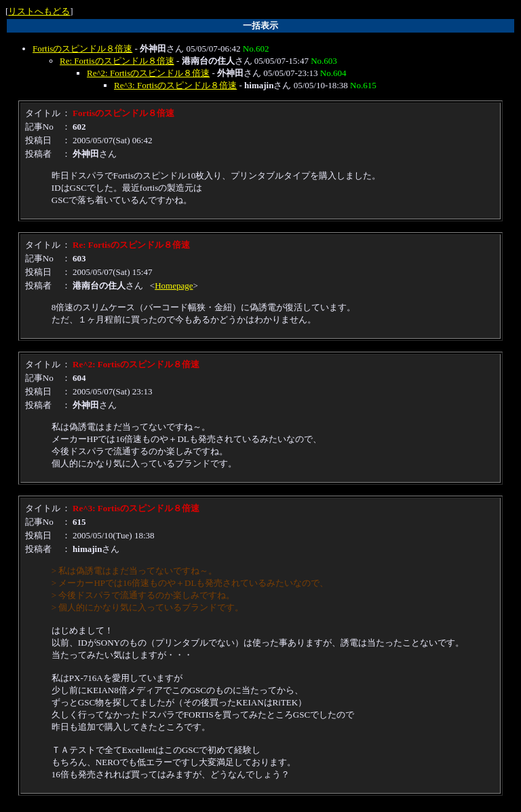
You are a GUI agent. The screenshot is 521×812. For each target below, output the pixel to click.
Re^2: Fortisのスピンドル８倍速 (148, 73)
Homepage (174, 285)
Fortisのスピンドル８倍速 (82, 49)
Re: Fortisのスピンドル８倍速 (117, 61)
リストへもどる (39, 11)
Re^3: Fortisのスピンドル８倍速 (175, 85)
